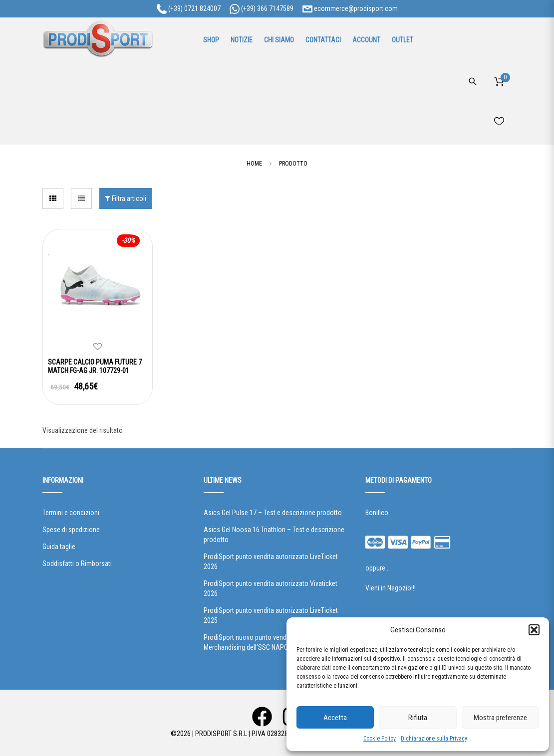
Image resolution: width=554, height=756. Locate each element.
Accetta (335, 718)
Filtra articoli (126, 198)
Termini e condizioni (71, 513)
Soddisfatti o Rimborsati (77, 564)
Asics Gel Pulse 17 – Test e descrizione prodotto (273, 513)
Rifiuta (418, 718)
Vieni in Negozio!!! (391, 588)
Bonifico (377, 513)
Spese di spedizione (71, 530)
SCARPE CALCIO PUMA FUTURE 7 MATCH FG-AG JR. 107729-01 (95, 366)
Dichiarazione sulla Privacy (434, 739)
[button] (534, 630)
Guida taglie (59, 547)
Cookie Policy (380, 739)
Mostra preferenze (500, 718)
